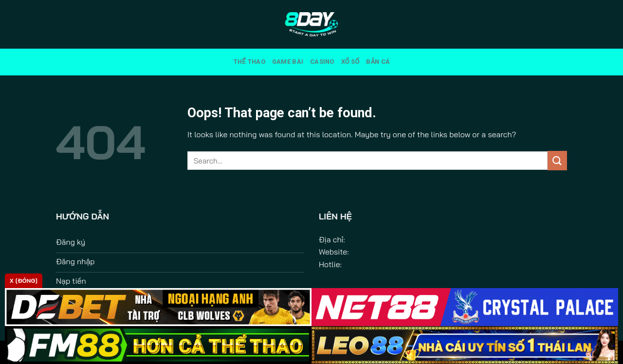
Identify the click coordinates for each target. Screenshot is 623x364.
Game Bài (288, 62)
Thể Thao (249, 62)
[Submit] (557, 160)
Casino (322, 62)
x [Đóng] (24, 281)
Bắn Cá (378, 62)
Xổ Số (350, 62)
